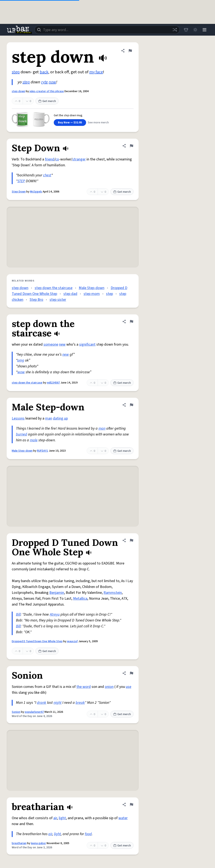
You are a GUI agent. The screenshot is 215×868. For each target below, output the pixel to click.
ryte (45, 82)
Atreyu (55, 614)
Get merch (47, 101)
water (123, 818)
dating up (60, 418)
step (16, 72)
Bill (18, 614)
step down (18, 91)
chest (47, 175)
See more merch (98, 123)
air (55, 818)
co (57, 159)
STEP (21, 181)
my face (96, 72)
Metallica (80, 599)
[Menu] (205, 30)
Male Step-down (92, 288)
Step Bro (36, 300)
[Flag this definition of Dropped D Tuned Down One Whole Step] (131, 540)
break (80, 703)
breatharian (19, 843)
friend (50, 159)
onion (109, 687)
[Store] (186, 30)
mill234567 (53, 383)
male (34, 440)
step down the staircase (54, 288)
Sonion (16, 712)
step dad (70, 294)
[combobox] (107, 30)
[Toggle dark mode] (195, 30)
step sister (58, 300)
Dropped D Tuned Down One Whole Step (37, 641)
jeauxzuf (72, 641)
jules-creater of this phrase (47, 91)
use (128, 687)
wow (21, 372)
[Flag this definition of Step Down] (131, 146)
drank (42, 703)
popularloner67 (34, 712)
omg (21, 360)
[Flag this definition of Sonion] (131, 673)
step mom (92, 294)
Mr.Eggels (36, 192)
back (44, 72)
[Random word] (175, 30)
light (62, 818)
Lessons (18, 418)
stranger (79, 159)
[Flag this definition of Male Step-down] (131, 405)
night (58, 703)
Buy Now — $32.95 (70, 123)
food (88, 834)
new (62, 344)
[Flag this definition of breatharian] (131, 805)
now (52, 82)
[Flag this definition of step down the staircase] (131, 322)
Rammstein (113, 593)
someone (51, 344)
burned (22, 434)
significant (87, 344)
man (49, 418)
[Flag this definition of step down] (130, 51)
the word (84, 687)
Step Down (19, 192)
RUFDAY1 (43, 451)
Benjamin (57, 593)
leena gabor (38, 843)
